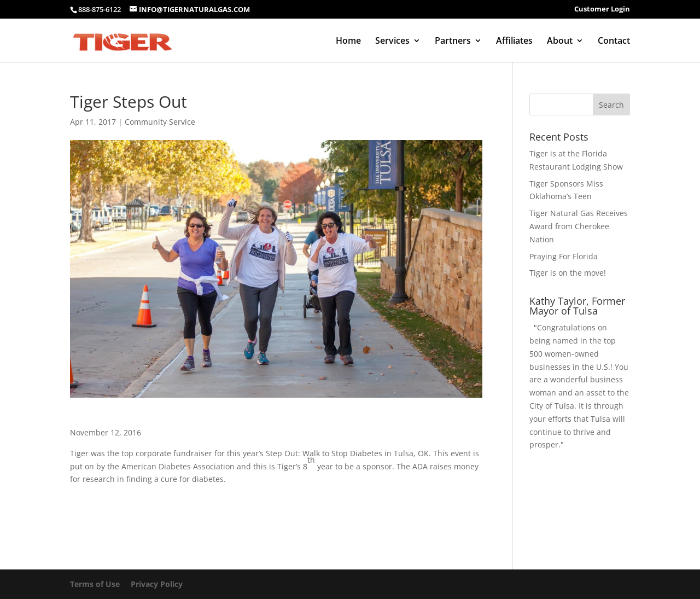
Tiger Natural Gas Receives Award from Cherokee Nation (579, 226)
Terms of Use (95, 584)
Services (392, 42)
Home (348, 42)
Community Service (160, 122)
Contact (614, 42)
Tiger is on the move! (568, 273)
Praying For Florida (564, 256)
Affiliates (514, 42)
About (560, 42)
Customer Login (602, 10)
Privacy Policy (157, 584)
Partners (453, 42)
